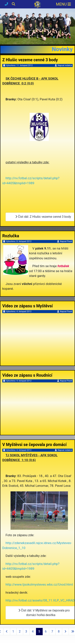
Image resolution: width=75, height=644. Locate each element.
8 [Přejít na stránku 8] (59, 631)
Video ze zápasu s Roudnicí (27, 375)
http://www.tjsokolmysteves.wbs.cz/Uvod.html (39, 584)
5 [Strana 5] (39, 631)
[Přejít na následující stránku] (65, 632)
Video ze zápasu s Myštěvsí (28, 306)
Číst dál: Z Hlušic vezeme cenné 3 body (42, 217)
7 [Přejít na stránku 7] (52, 631)
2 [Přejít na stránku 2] (20, 631)
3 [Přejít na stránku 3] (26, 631)
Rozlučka (11, 236)
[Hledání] (13, 4)
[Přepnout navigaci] (63, 4)
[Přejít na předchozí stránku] (7, 632)
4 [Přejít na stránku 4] (33, 631)
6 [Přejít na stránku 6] (46, 631)
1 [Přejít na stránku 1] (13, 631)
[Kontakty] (7, 4)
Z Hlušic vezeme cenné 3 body (30, 60)
